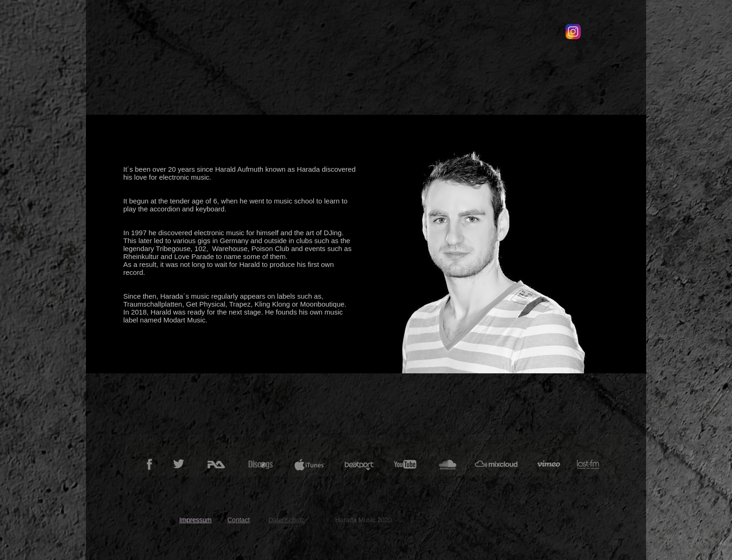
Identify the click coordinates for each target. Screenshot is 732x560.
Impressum (195, 520)
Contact (239, 520)
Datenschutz (287, 520)
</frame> (528, 46)
